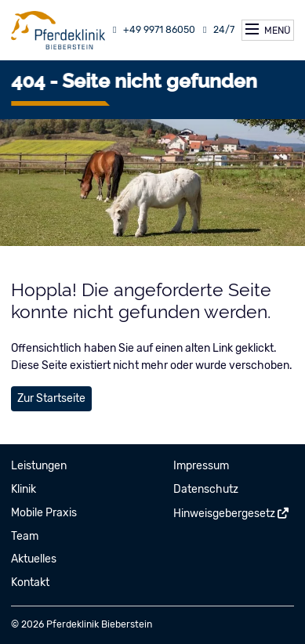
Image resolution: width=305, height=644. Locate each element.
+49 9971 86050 (152, 30)
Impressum (201, 466)
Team (25, 536)
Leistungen (39, 466)
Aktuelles (34, 559)
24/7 (217, 30)
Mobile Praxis (44, 513)
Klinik (24, 489)
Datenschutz (206, 489)
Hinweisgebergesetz (224, 514)
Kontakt (30, 582)
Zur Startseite (51, 398)
